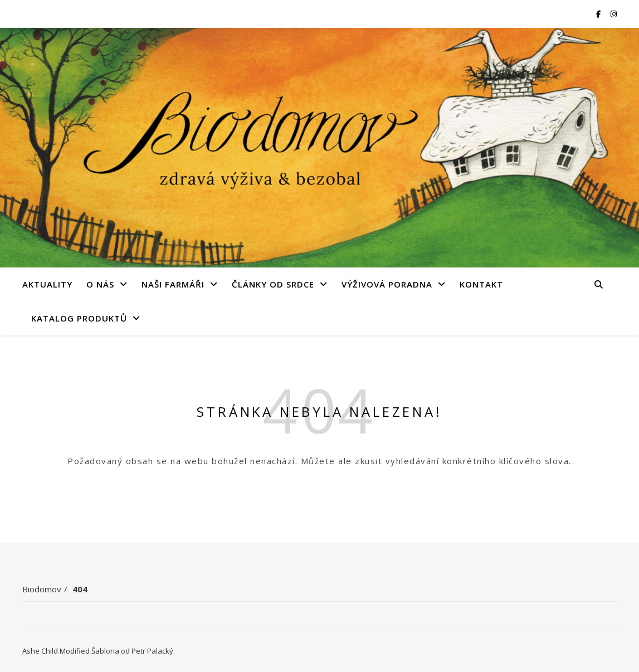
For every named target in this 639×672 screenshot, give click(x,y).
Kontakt (481, 284)
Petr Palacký (152, 651)
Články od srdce (273, 284)
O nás (100, 284)
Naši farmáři (173, 284)
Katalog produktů (79, 318)
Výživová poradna (387, 284)
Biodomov (42, 589)
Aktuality (47, 284)
